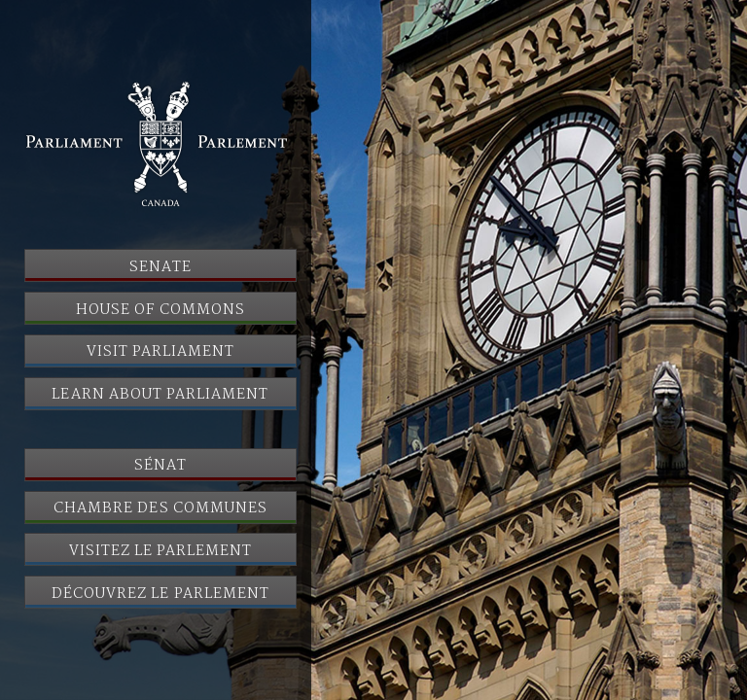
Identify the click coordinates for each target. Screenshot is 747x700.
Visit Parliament (161, 352)
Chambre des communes (160, 508)
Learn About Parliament (160, 395)
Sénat (160, 466)
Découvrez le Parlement (160, 594)
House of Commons (160, 310)
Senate (160, 267)
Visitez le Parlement (161, 551)
